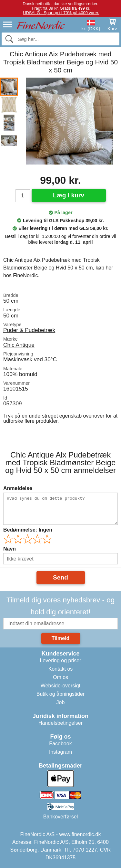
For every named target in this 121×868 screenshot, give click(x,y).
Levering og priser (60, 660)
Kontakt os (61, 669)
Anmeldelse (18, 488)
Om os (60, 677)
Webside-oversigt (60, 686)
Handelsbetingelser (60, 723)
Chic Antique (19, 345)
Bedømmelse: (28, 530)
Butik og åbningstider (60, 694)
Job (61, 702)
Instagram (60, 752)
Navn (10, 549)
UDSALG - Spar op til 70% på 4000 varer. (61, 13)
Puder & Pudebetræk (29, 330)
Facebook (60, 744)
